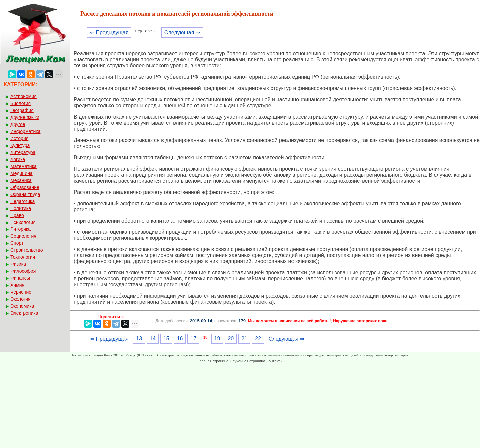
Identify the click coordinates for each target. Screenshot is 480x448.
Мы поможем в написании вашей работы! (289, 321)
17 (193, 339)
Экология (20, 299)
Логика (18, 159)
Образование (25, 187)
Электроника (24, 313)
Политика (21, 208)
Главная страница (213, 361)
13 (139, 339)
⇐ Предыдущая (109, 32)
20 (231, 339)
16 (180, 339)
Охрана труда (25, 194)
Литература (23, 152)
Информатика (25, 131)
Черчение (21, 292)
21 (244, 339)
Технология (23, 257)
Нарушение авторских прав (360, 321)
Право (17, 215)
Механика (21, 180)
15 (166, 339)
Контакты (275, 361)
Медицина (21, 173)
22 (258, 339)
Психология (23, 222)
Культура (20, 145)
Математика (23, 166)
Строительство (26, 250)
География (22, 110)
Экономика (22, 306)
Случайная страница (247, 361)
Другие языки (25, 117)
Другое (18, 124)
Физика (18, 264)
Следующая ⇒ (182, 32)
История (19, 138)
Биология (20, 103)
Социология (23, 236)
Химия (17, 285)
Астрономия (23, 96)
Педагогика (22, 201)
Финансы (20, 278)
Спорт (17, 243)
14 (153, 339)
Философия (23, 271)
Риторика (20, 229)
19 (217, 339)
